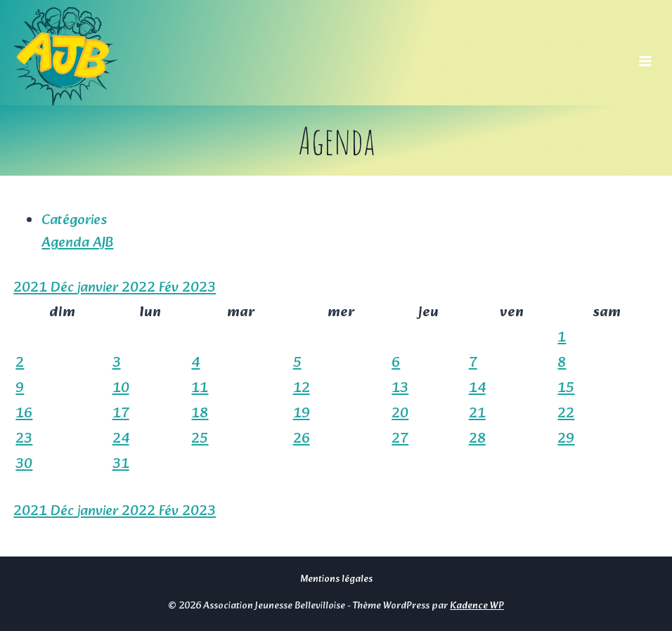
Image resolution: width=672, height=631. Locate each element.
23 (24, 439)
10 (121, 389)
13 (400, 389)
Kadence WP (477, 606)
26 (302, 439)
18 (200, 414)
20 (400, 414)
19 (302, 414)
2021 (32, 288)
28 (477, 439)
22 (566, 414)
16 (24, 414)
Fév (170, 288)
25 (200, 439)
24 (121, 439)
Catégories (74, 221)
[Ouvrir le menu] (646, 56)
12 (302, 389)
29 (566, 439)
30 (24, 464)
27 (400, 439)
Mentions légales (336, 579)
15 (566, 389)
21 (477, 414)
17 (121, 414)
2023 (199, 288)
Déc (64, 288)
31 (121, 464)
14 (477, 389)
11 (200, 389)
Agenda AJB (77, 243)
